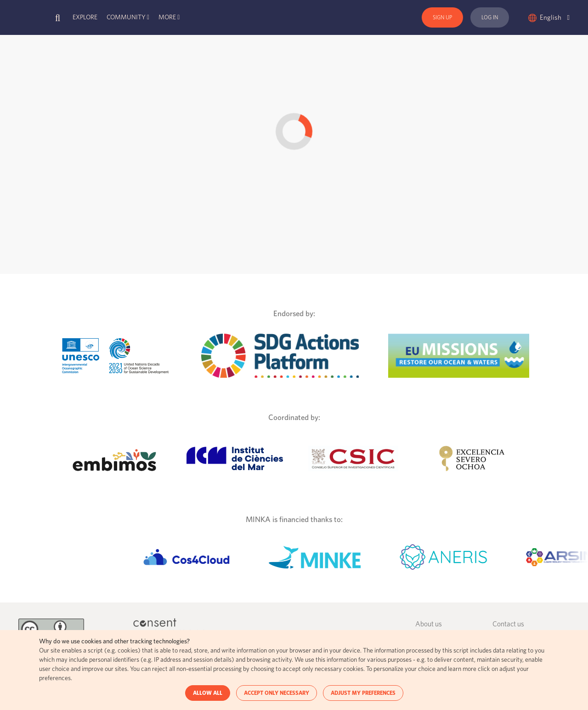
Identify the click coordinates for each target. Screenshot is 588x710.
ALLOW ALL (208, 693)
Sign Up (442, 17)
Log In (490, 17)
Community (126, 17)
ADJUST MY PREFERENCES (363, 693)
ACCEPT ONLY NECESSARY (277, 693)
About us (429, 624)
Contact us (508, 624)
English (555, 18)
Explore (85, 17)
